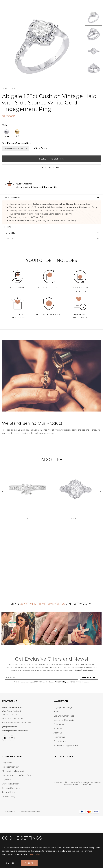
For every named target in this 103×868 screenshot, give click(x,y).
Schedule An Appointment (66, 745)
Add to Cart (52, 167)
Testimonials (59, 737)
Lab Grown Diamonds (64, 716)
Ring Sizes (7, 763)
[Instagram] (12, 738)
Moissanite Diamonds (64, 720)
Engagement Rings (63, 707)
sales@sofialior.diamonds (83, 670)
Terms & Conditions (11, 788)
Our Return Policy (10, 784)
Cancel (10, 863)
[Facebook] (5, 738)
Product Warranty (10, 767)
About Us (58, 733)
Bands (56, 712)
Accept (29, 863)
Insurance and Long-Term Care (16, 775)
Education (58, 729)
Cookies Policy (9, 797)
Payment (6, 780)
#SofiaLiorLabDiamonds (42, 604)
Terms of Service (77, 682)
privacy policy (34, 854)
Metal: (5, 125)
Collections (59, 724)
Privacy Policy (60, 682)
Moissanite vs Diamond (13, 771)
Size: (16, 143)
